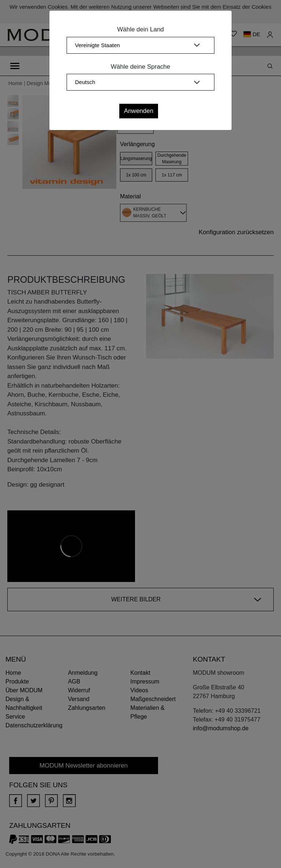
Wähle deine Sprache (141, 67)
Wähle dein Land (140, 29)
